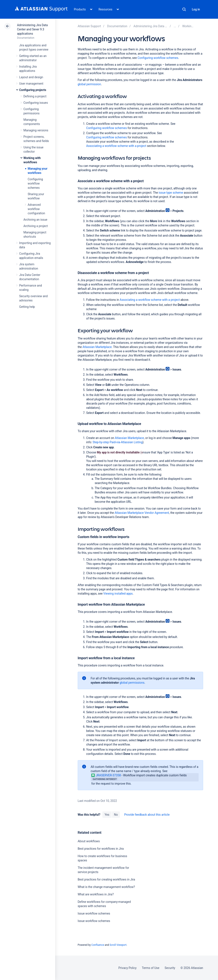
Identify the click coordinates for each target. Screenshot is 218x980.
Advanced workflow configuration (36, 209)
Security (170, 968)
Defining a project (35, 96)
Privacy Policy (127, 968)
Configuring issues (36, 103)
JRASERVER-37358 (106, 775)
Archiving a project (36, 226)
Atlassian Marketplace (97, 347)
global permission (89, 84)
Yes (107, 815)
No (116, 815)
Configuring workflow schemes (35, 183)
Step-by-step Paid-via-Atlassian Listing (118, 442)
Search (184, 9)
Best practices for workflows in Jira (101, 849)
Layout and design (31, 77)
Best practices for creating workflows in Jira (106, 879)
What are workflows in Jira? (96, 894)
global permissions (132, 683)
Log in (196, 9)
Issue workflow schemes (94, 913)
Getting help (27, 307)
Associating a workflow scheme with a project (116, 146)
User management (31, 84)
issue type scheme (171, 193)
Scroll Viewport (118, 945)
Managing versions (36, 130)
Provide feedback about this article (147, 815)
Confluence (98, 945)
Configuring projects (33, 90)
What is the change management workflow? (106, 887)
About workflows (89, 841)
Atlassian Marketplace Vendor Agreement (142, 513)
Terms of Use (151, 968)
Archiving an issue (35, 220)
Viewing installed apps (118, 594)
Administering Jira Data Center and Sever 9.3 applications (32, 29)
